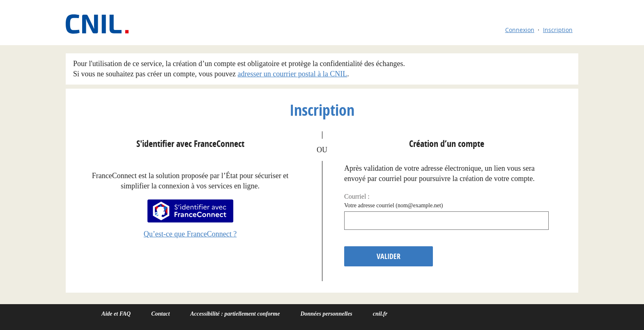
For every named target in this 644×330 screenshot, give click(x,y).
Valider (389, 256)
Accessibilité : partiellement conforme (235, 314)
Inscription (558, 30)
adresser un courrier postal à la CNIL (292, 74)
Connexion (520, 30)
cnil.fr (380, 314)
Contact (160, 314)
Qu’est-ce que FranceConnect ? (190, 234)
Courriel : (357, 196)
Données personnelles (326, 314)
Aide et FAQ (116, 314)
